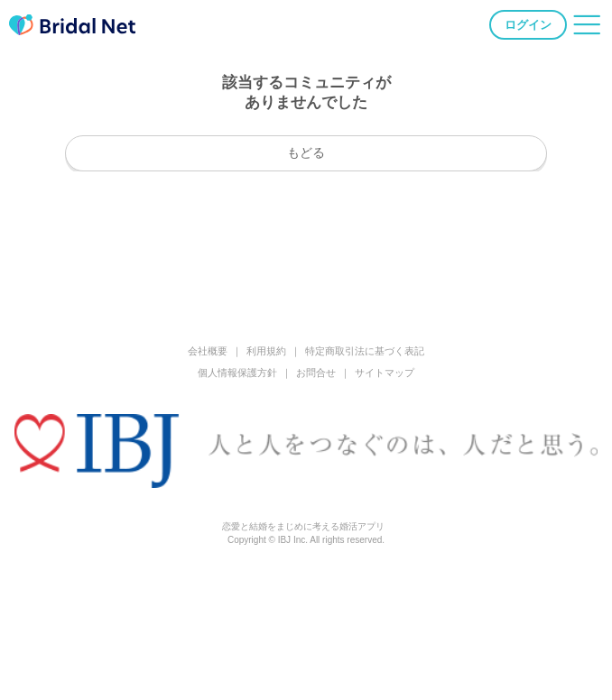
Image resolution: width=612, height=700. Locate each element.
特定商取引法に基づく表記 (365, 351)
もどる (306, 152)
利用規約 (266, 351)
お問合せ (316, 373)
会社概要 (208, 351)
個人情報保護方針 (237, 373)
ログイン (528, 25)
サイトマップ (385, 373)
